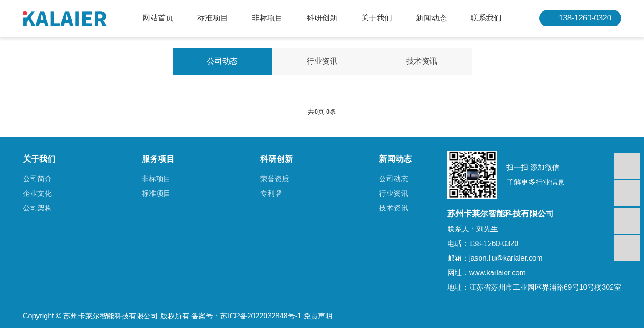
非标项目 (267, 18)
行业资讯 (322, 61)
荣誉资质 (275, 179)
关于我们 (377, 18)
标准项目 (213, 18)
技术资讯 (422, 61)
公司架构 (37, 208)
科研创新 (322, 18)
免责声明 (318, 316)
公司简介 (37, 179)
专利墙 (271, 193)
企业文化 (37, 193)
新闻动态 (431, 18)
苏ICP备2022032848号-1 (261, 316)
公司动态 (222, 61)
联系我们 (486, 18)
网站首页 (158, 18)
